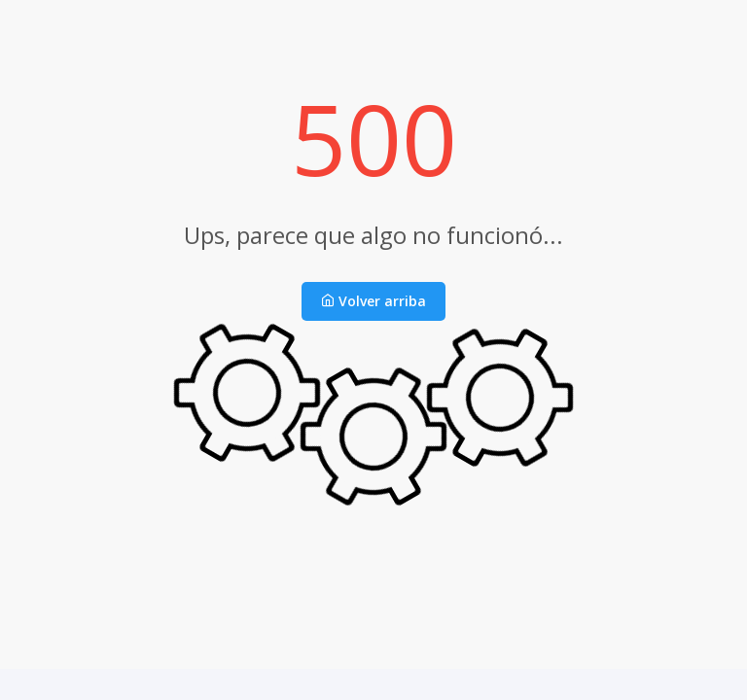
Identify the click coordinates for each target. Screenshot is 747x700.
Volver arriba (373, 301)
